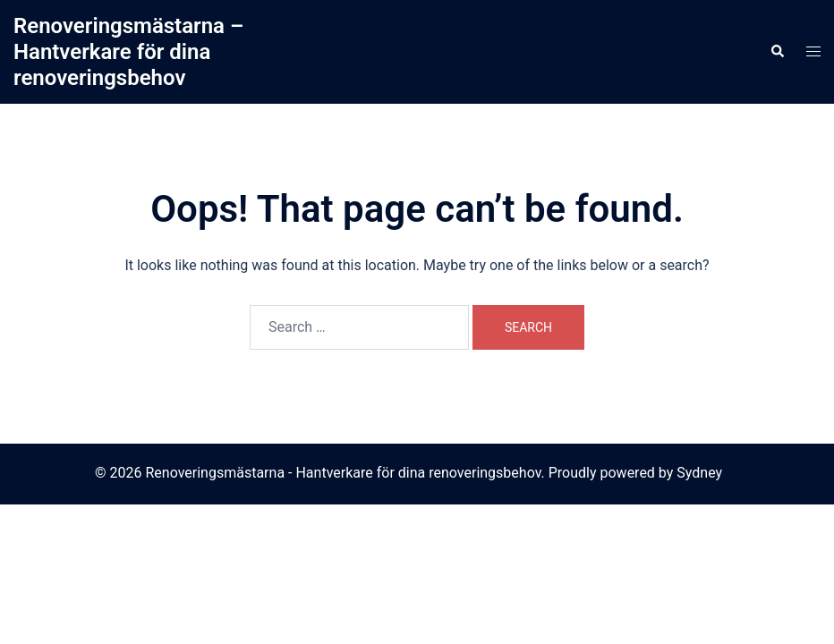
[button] (777, 52)
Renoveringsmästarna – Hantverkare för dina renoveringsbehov (128, 52)
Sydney (699, 473)
